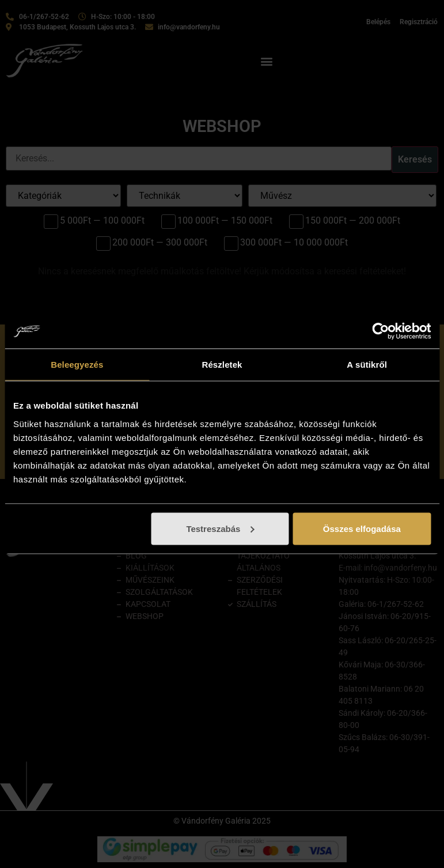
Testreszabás (220, 528)
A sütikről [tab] (367, 365)
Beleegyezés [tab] (77, 365)
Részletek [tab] (222, 365)
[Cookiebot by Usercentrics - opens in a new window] (380, 331)
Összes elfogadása (362, 528)
